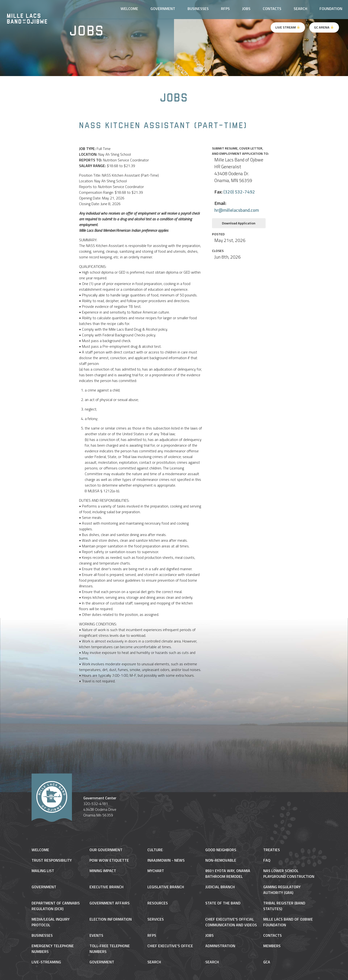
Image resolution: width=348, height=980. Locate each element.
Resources (158, 903)
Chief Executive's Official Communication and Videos (231, 922)
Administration (220, 946)
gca (267, 962)
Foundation (331, 9)
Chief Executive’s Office (170, 946)
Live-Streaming (46, 962)
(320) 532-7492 (239, 192)
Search (300, 9)
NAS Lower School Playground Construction (289, 874)
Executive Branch (106, 887)
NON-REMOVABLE (221, 860)
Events (96, 935)
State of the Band (223, 903)
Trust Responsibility (52, 860)
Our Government (106, 850)
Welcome (129, 9)
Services (156, 919)
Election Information (111, 919)
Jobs (246, 9)
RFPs (225, 9)
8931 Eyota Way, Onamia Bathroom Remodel (228, 874)
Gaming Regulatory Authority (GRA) (282, 890)
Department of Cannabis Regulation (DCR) (56, 906)
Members (272, 946)
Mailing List (43, 871)
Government (163, 9)
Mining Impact (103, 871)
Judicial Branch (220, 887)
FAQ (267, 860)
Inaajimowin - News (166, 860)
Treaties (272, 850)
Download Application (239, 223)
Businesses (198, 9)
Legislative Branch (166, 887)
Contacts (272, 9)
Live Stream (288, 27)
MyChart (156, 871)
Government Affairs (110, 903)
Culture (155, 850)
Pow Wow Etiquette (109, 860)
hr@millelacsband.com (237, 210)
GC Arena (324, 27)
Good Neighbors (221, 850)
